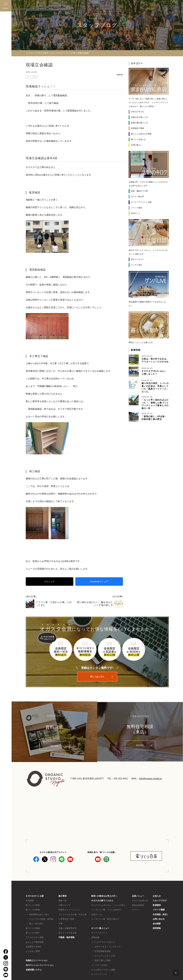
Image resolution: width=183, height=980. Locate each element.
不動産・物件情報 (66, 937)
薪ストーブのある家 (67, 933)
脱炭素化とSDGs (33, 947)
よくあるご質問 (33, 951)
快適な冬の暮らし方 (139, 117)
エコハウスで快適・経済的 (41, 919)
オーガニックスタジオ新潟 (37, 53)
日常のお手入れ (137, 112)
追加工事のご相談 (103, 960)
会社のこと (136, 213)
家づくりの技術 (33, 905)
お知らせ (157, 896)
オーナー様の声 (137, 197)
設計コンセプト (137, 259)
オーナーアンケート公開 (141, 202)
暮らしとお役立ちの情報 (141, 134)
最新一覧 (62, 901)
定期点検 (95, 937)
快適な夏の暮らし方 (139, 123)
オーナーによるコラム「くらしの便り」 (109, 905)
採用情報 (157, 928)
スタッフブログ (160, 901)
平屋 (60, 924)
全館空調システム (34, 970)
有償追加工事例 (137, 128)
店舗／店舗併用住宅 (67, 928)
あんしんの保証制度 (35, 942)
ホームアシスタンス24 (105, 956)
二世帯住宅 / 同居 (66, 919)
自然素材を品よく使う (39, 914)
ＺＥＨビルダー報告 (35, 937)
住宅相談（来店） (161, 914)
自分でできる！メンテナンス (108, 947)
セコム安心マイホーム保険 (103, 970)
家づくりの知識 (33, 928)
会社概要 (157, 924)
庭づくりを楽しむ (138, 139)
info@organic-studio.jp (150, 779)
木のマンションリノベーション (40, 965)
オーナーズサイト (99, 933)
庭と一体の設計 (36, 924)
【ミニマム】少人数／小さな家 (72, 914)
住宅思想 (30, 901)
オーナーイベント (99, 974)
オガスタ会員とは (140, 901)
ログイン (136, 910)
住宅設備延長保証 (103, 951)
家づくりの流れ (33, 933)
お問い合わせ (159, 919)
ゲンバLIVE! (32, 77)
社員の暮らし (137, 145)
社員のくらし (97, 914)
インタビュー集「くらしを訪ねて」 (107, 910)
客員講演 (157, 905)
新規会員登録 (138, 905)
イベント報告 (137, 208)
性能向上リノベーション (37, 960)
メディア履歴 (159, 910)
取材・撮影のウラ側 (139, 191)
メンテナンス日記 (99, 965)
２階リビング (64, 905)
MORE (54, 746)
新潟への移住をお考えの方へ (104, 896)
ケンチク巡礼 (137, 265)
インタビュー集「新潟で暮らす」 (106, 919)
